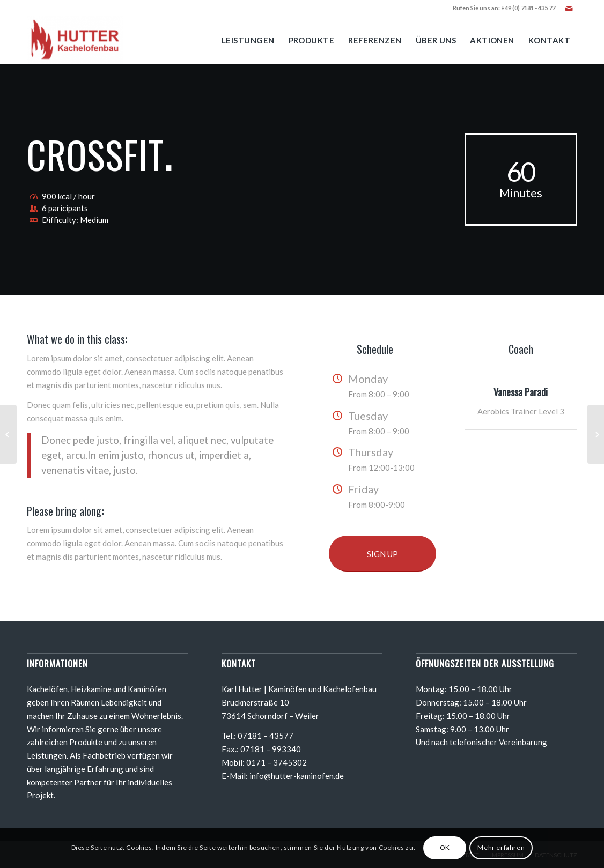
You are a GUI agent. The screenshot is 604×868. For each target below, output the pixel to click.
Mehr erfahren (501, 847)
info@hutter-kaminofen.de (297, 776)
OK (445, 847)
